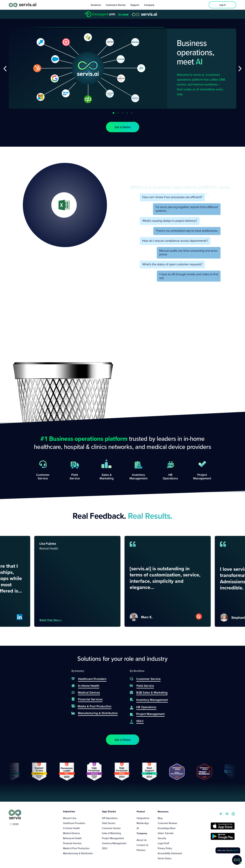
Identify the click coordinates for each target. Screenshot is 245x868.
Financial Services (72, 843)
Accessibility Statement (170, 853)
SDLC (105, 848)
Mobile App (143, 823)
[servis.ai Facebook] (227, 813)
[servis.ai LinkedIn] (233, 813)
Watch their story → (76, 620)
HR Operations (110, 818)
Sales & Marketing (111, 833)
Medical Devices (71, 833)
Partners (141, 850)
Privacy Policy (165, 848)
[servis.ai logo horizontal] (23, 5)
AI (138, 828)
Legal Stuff (163, 843)
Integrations (143, 818)
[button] (5, 69)
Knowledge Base (167, 828)
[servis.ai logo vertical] (15, 815)
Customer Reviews (167, 823)
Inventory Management (114, 843)
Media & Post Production (76, 848)
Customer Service (111, 828)
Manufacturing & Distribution (78, 853)
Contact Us (143, 845)
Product (141, 811)
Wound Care (70, 818)
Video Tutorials (166, 833)
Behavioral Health (72, 838)
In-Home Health (71, 828)
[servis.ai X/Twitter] (221, 813)
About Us (142, 840)
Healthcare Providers (74, 823)
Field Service (109, 823)
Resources (163, 811)
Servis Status (165, 858)
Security (162, 838)
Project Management (113, 838)
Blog (160, 818)
